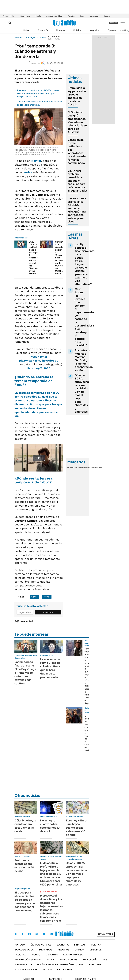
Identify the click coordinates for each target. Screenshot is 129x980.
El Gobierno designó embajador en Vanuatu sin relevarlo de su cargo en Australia (77, 122)
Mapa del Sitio (23, 965)
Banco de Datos (24, 950)
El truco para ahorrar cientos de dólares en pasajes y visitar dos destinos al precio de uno (25, 901)
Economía (43, 30)
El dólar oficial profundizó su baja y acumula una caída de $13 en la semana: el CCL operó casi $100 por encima (51, 874)
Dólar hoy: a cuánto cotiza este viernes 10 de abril (50, 826)
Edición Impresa (73, 955)
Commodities (88, 468)
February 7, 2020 (39, 368)
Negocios (94, 30)
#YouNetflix (39, 357)
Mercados (46, 950)
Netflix (36, 161)
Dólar (26, 30)
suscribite (113, 23)
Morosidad (94, 16)
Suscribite (48, 612)
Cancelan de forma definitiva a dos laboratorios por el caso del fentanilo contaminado (77, 151)
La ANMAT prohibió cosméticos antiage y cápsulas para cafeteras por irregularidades (78, 181)
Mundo (36, 955)
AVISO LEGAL (96, 965)
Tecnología (90, 960)
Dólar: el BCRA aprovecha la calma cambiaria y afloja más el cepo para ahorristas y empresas (82, 393)
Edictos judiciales (26, 970)
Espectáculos (69, 960)
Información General (28, 960)
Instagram (29, 934)
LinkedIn (37, 934)
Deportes (52, 955)
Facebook (23, 934)
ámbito (18, 38)
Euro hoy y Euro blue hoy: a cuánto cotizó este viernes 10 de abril (76, 828)
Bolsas (79, 468)
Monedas (72, 468)
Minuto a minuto (50, 892)
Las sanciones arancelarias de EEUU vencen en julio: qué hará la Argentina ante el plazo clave (77, 210)
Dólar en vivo (25, 16)
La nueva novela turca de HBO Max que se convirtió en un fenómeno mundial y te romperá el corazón (38, 93)
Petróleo (71, 16)
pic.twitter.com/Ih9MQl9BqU (39, 361)
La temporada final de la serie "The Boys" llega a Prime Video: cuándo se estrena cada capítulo (25, 673)
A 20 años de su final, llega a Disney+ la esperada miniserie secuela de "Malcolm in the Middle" (34, 258)
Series (43, 38)
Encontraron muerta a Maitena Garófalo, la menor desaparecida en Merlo (84, 360)
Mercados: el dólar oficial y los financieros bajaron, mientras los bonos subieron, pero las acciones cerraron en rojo (51, 908)
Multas (47, 970)
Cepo (82, 16)
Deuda (38, 16)
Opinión (112, 30)
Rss (105, 960)
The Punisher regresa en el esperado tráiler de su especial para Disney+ (40, 103)
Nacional (20, 955)
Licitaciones (65, 970)
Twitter (16, 934)
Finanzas (61, 30)
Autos (51, 960)
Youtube (44, 934)
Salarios (107, 16)
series (28, 172)
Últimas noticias (41, 945)
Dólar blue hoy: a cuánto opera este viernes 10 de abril (25, 826)
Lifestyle (31, 38)
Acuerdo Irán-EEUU (54, 16)
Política (77, 30)
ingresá (123, 23)
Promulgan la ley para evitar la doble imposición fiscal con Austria (77, 96)
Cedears (98, 468)
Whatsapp (52, 934)
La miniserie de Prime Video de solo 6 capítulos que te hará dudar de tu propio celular (50, 668)
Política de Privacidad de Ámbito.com (60, 965)
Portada (20, 945)
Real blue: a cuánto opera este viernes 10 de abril (24, 866)
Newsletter (123, 30)
